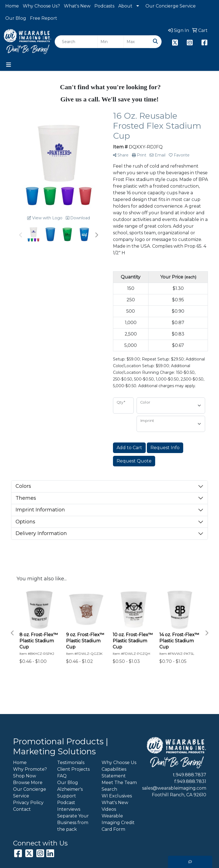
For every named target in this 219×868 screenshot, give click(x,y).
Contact (22, 809)
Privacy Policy (28, 803)
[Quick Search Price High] (137, 42)
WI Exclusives (117, 796)
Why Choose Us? (41, 6)
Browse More (28, 783)
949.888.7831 (192, 781)
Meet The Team (119, 783)
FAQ (62, 776)
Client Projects (73, 769)
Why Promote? (30, 769)
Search (109, 789)
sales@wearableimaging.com (174, 788)
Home (12, 6)
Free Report (44, 18)
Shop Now (25, 776)
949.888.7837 (191, 775)
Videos (109, 809)
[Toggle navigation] (9, 65)
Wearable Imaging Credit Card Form (118, 823)
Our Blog (16, 18)
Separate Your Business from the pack (73, 823)
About (125, 6)
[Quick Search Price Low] (111, 42)
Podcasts (104, 6)
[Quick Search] (76, 42)
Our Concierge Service (171, 6)
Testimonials (71, 763)
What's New (77, 6)
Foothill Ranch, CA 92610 (179, 795)
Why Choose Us (119, 763)
